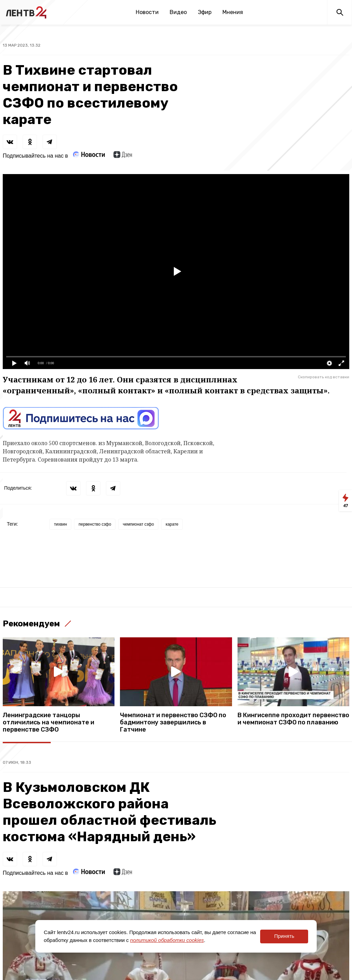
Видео (178, 12)
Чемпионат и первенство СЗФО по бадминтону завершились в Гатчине (173, 722)
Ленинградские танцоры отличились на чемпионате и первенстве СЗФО (48, 722)
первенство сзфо (95, 524)
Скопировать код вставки (324, 377)
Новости (147, 12)
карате (172, 524)
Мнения (233, 12)
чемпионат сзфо (138, 524)
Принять (284, 936)
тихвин (60, 524)
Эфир (205, 12)
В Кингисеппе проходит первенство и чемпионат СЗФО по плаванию (293, 719)
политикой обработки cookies (167, 940)
